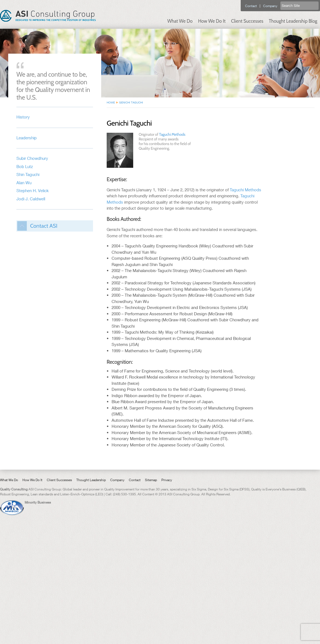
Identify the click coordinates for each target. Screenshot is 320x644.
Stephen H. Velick (33, 190)
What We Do (180, 21)
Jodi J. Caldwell (31, 199)
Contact (251, 6)
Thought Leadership (91, 480)
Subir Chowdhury (32, 158)
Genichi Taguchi (131, 102)
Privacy (167, 480)
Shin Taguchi (28, 174)
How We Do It (212, 21)
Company (270, 6)
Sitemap (151, 480)
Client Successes (247, 21)
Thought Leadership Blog (293, 21)
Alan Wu (24, 183)
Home (111, 102)
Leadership (27, 138)
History (23, 117)
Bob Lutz (25, 166)
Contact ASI (44, 226)
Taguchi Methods (172, 134)
